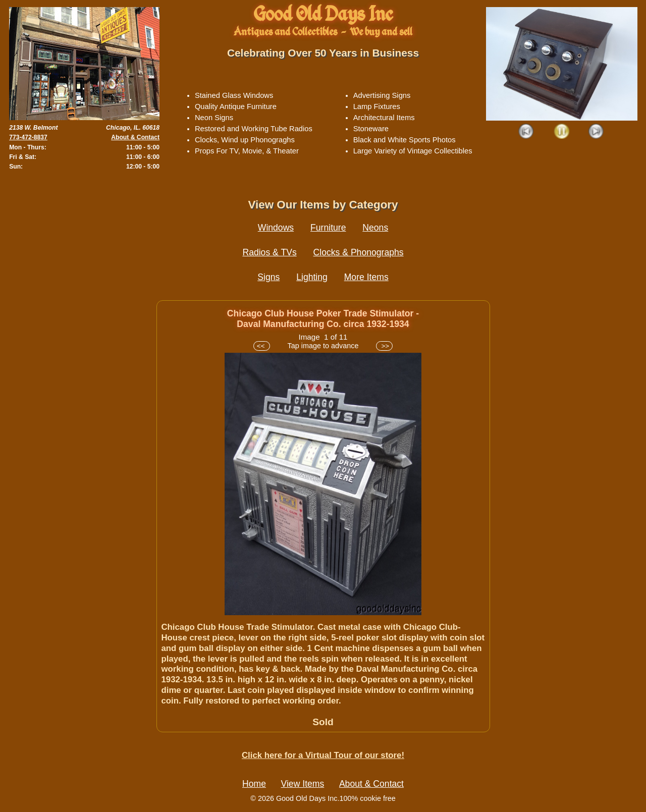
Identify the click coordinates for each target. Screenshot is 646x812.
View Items (303, 784)
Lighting (312, 277)
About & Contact (135, 137)
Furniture (328, 228)
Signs (268, 277)
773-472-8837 (28, 137)
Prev (527, 132)
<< (262, 346)
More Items (366, 277)
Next (596, 132)
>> (384, 346)
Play (561, 132)
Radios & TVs (269, 252)
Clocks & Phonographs (359, 252)
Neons (375, 228)
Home (254, 784)
